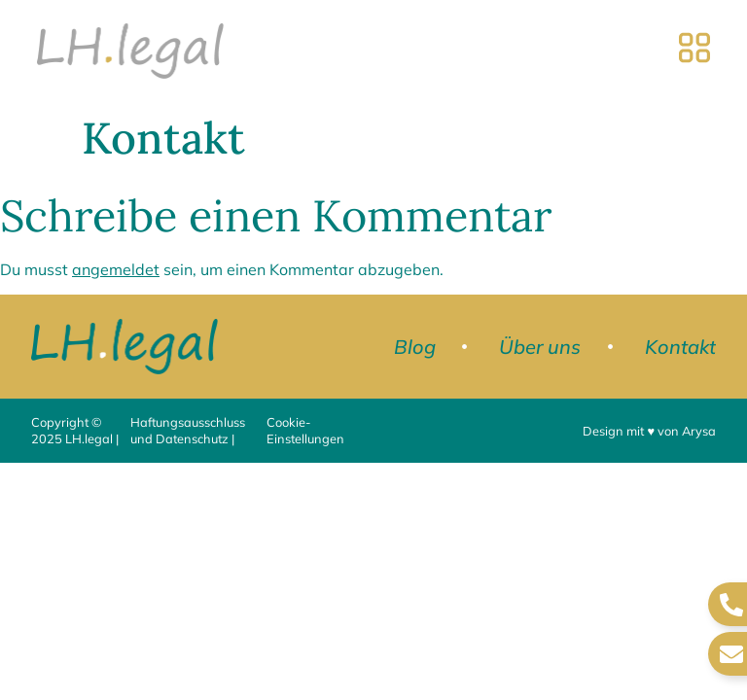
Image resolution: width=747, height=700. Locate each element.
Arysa (699, 431)
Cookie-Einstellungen (305, 430)
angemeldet (116, 269)
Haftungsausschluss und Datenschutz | (188, 430)
